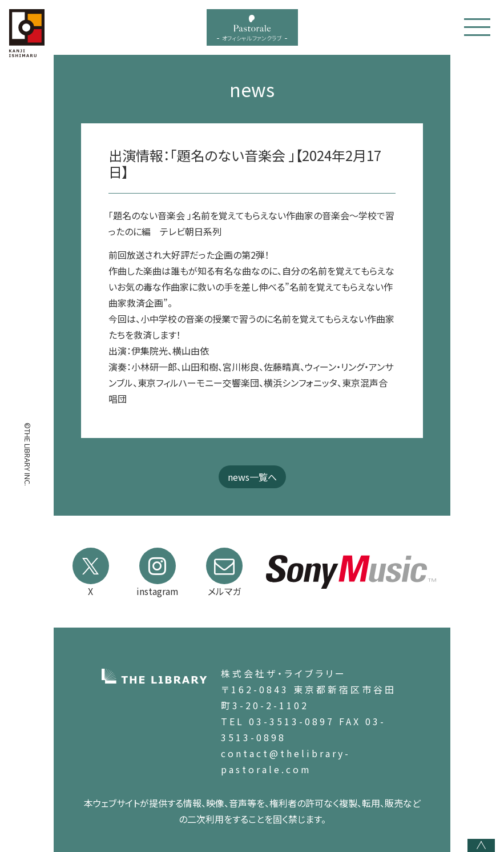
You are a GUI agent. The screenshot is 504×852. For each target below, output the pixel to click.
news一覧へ (252, 477)
